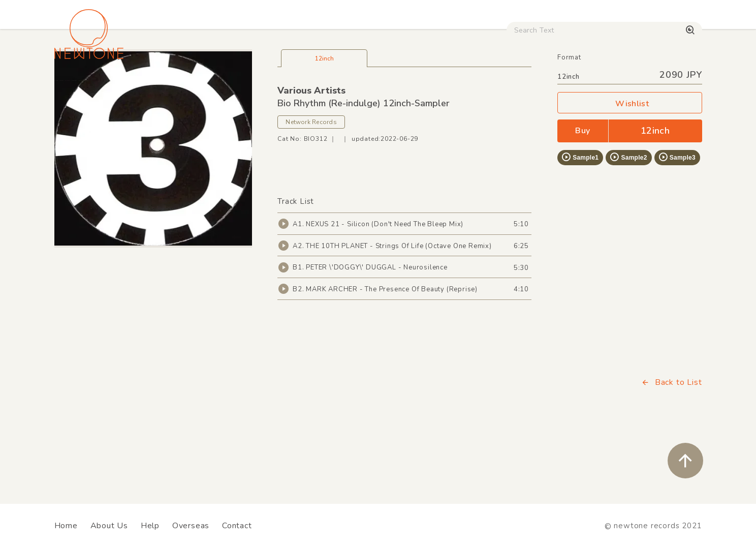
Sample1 (580, 225)
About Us (109, 526)
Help (150, 526)
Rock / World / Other (351, 87)
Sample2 (628, 225)
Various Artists (311, 158)
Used (525, 87)
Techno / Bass (171, 87)
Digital (576, 87)
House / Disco (88, 87)
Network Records (311, 190)
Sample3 (677, 225)
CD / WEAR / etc (453, 87)
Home (66, 526)
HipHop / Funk (254, 87)
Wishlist (629, 172)
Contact (237, 526)
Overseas (191, 526)
